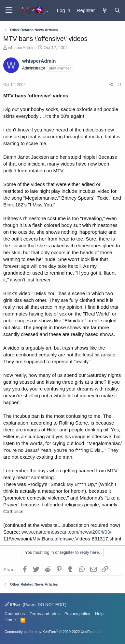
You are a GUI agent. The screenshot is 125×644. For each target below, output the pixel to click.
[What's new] (104, 10)
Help (99, 614)
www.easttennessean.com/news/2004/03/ (66, 532)
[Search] (117, 10)
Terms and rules (45, 614)
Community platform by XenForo (53, 632)
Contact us (15, 614)
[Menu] (9, 10)
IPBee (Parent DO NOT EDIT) (35, 605)
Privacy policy (77, 614)
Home (10, 620)
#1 (120, 85)
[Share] (111, 85)
